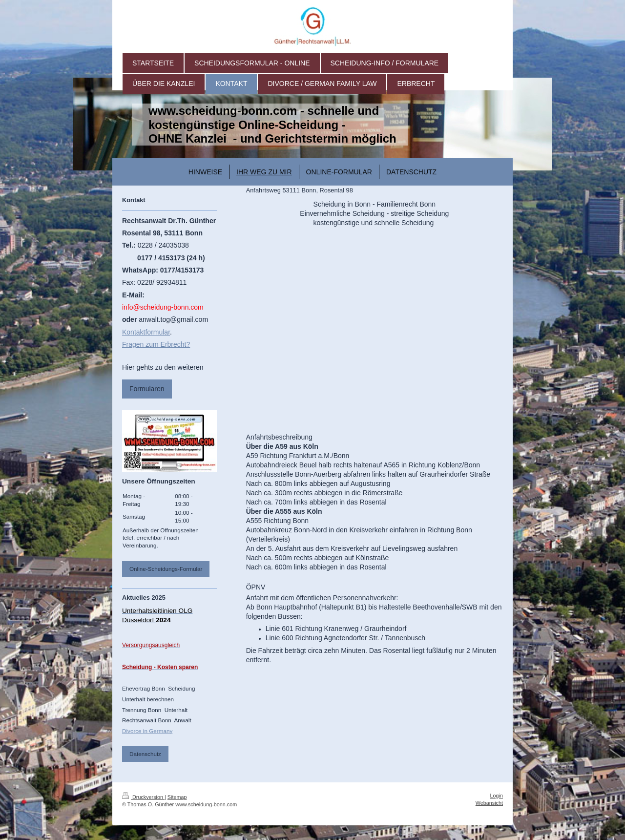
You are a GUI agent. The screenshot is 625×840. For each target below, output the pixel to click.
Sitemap (177, 797)
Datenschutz (145, 754)
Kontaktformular (146, 332)
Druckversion (143, 797)
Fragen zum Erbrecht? (156, 344)
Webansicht (489, 803)
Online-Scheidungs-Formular (166, 569)
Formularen (147, 389)
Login (497, 796)
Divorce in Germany (147, 731)
